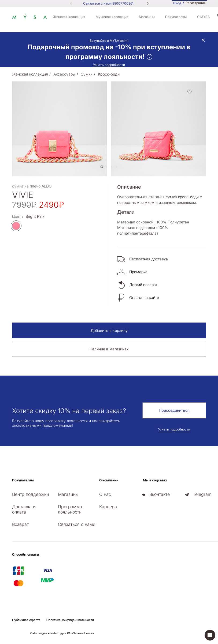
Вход (177, 3)
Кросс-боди (109, 74)
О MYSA (203, 17)
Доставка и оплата (24, 509)
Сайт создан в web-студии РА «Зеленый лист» (62, 633)
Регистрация (196, 3)
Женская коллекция (69, 17)
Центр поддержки (30, 494)
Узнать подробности (109, 65)
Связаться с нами (77, 524)
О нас (105, 494)
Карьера (108, 507)
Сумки (87, 74)
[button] (102, 167)
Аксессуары (64, 74)
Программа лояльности (70, 509)
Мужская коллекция (112, 17)
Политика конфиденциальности (70, 620)
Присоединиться (174, 410)
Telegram (202, 494)
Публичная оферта (26, 620)
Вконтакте (160, 494)
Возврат (20, 524)
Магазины (147, 17)
